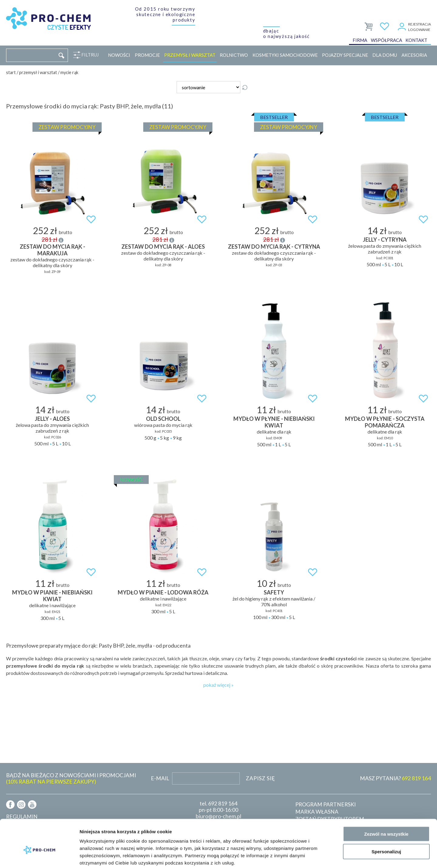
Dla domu (385, 55)
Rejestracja (420, 24)
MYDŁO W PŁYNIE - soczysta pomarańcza (385, 422)
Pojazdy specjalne (345, 55)
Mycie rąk (69, 72)
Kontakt (416, 41)
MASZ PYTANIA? (395, 778)
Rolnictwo (234, 55)
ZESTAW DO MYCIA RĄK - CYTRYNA (274, 247)
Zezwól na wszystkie (386, 803)
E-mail (160, 778)
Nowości (119, 55)
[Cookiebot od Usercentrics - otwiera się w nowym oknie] (39, 856)
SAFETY (274, 592)
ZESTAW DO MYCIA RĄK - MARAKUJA (53, 250)
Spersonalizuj (386, 820)
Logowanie (419, 30)
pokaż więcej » (218, 685)
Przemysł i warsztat (190, 55)
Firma (360, 41)
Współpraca (386, 41)
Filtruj (89, 55)
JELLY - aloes (52, 419)
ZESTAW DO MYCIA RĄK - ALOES (163, 247)
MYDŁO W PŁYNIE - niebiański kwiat (274, 422)
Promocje (147, 55)
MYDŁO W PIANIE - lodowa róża (163, 592)
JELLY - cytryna (385, 240)
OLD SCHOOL (163, 419)
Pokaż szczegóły (324, 856)
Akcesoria (414, 55)
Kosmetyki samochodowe (285, 55)
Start (11, 72)
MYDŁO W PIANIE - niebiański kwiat (52, 596)
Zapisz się (260, 778)
